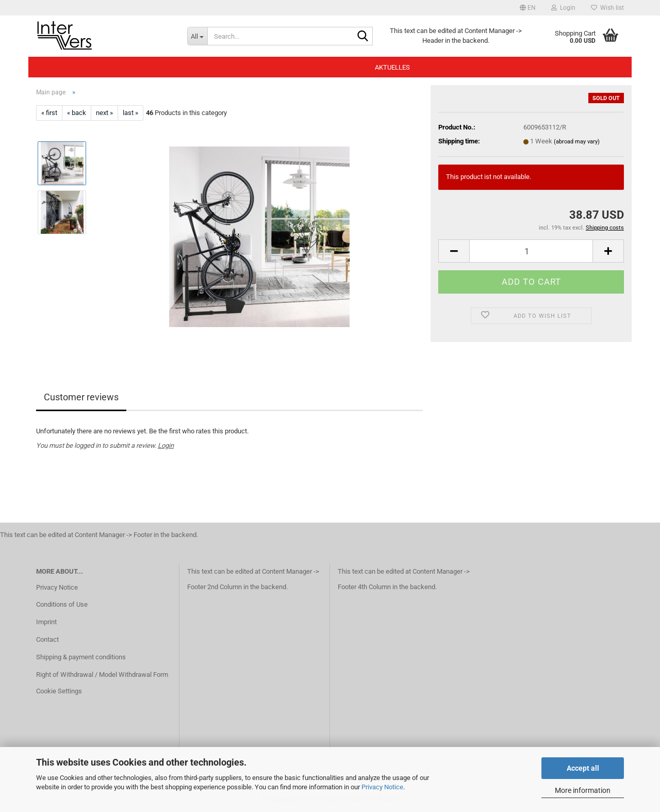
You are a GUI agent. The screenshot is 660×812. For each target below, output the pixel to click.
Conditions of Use (62, 604)
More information (583, 790)
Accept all (583, 768)
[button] (528, 8)
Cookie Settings (59, 691)
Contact (47, 639)
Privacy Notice (382, 787)
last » (130, 113)
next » (104, 113)
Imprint (46, 622)
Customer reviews (81, 397)
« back (77, 113)
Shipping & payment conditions (81, 657)
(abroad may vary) (577, 142)
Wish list (607, 8)
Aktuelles (392, 67)
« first (49, 113)
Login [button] (563, 8)
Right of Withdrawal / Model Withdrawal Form (102, 675)
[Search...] (197, 36)
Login (166, 445)
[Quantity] (531, 251)
